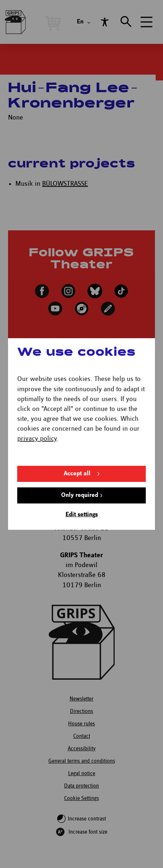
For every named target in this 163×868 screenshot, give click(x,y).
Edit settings (81, 487)
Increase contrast (87, 819)
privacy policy (37, 410)
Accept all (77, 446)
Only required (79, 467)
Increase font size (88, 832)
